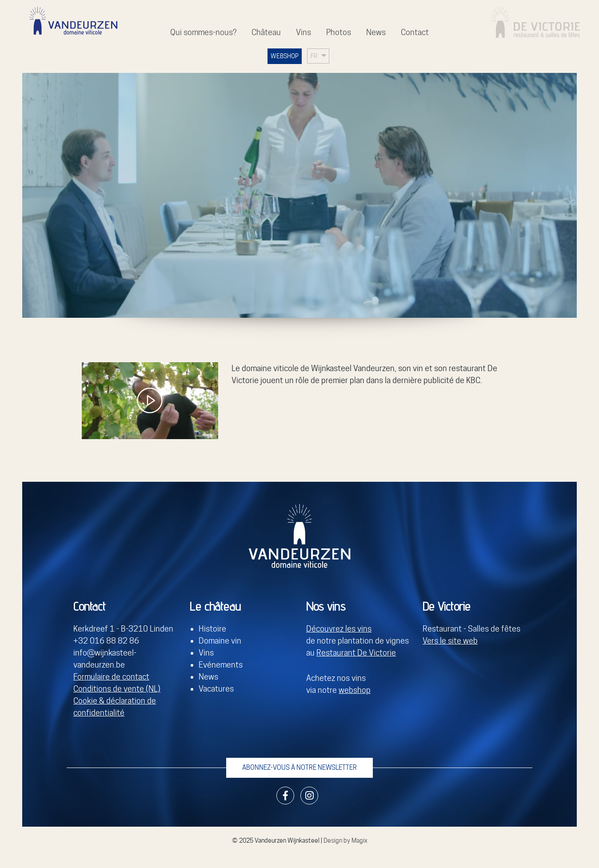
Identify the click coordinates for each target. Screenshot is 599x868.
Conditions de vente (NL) (117, 689)
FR (314, 56)
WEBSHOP (285, 56)
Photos (339, 32)
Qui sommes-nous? (203, 32)
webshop (355, 690)
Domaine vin (220, 641)
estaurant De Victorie (359, 653)
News (376, 32)
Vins (303, 32)
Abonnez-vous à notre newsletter (299, 767)
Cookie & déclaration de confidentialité (115, 707)
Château (266, 32)
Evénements (221, 665)
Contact (415, 32)
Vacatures (216, 689)
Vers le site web (450, 641)
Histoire (212, 629)
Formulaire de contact (111, 677)
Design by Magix (345, 840)
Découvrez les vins (339, 629)
